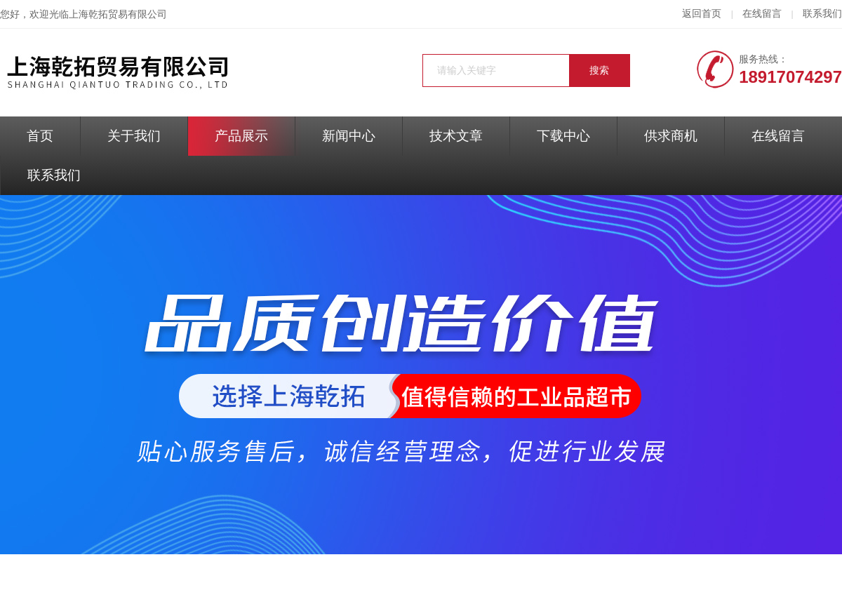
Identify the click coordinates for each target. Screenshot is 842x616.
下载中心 (563, 136)
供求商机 (671, 136)
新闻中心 (349, 136)
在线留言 (762, 14)
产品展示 (241, 136)
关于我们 (134, 136)
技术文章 (456, 136)
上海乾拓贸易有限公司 (118, 14)
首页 (40, 136)
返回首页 (702, 14)
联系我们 (822, 14)
